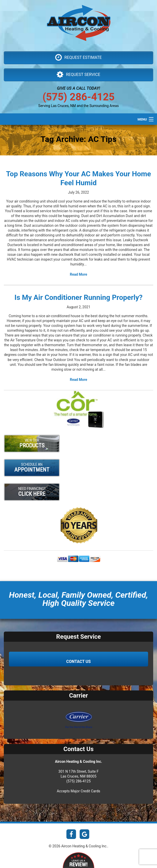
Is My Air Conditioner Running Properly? (79, 297)
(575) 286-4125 (78, 97)
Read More (78, 274)
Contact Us (78, 662)
